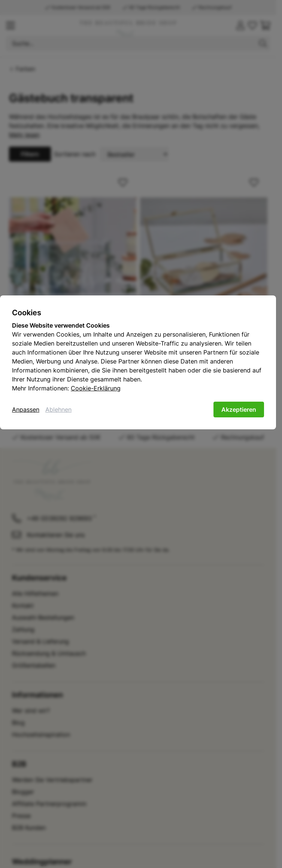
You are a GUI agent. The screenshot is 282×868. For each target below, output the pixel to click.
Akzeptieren (239, 410)
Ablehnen (58, 410)
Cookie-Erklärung (96, 388)
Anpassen (26, 410)
